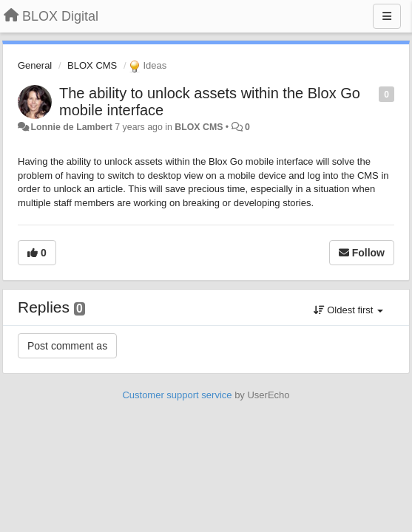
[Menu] (387, 16)
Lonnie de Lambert (71, 127)
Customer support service (177, 395)
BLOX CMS (92, 65)
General (35, 65)
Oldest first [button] (348, 310)
